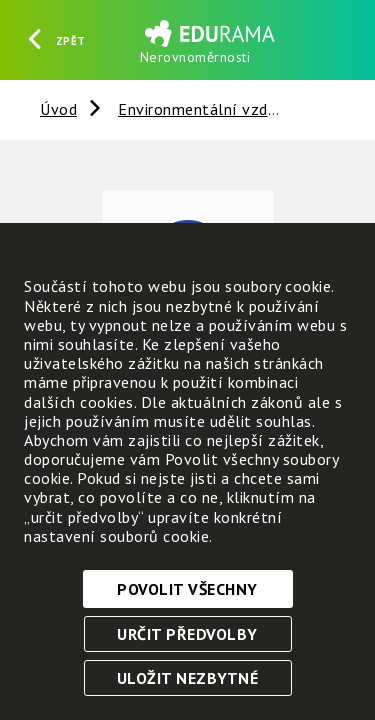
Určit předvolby (187, 634)
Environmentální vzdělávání (219, 109)
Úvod (58, 109)
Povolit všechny (187, 589)
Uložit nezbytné (188, 678)
